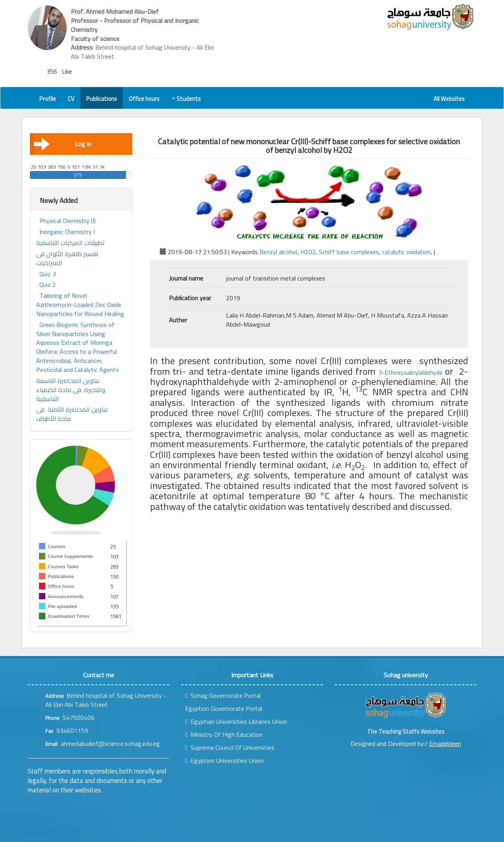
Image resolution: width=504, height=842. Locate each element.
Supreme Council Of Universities (230, 747)
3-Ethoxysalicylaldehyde (412, 372)
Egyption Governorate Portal (224, 708)
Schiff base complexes (349, 252)
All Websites (449, 99)
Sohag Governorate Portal (223, 695)
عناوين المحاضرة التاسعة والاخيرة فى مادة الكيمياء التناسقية (71, 390)
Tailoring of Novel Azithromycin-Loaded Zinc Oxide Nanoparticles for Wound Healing (80, 305)
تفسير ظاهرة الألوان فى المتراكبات (67, 258)
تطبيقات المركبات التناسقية (70, 243)
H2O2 (308, 252)
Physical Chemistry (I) (68, 221)
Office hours (144, 99)
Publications (102, 99)
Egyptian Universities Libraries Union (236, 721)
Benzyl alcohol (278, 252)
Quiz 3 (48, 274)
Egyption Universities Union (224, 760)
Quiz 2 (48, 285)
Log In (63, 144)
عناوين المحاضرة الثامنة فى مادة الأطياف (72, 414)
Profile (48, 99)
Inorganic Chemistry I (67, 232)
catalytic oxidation (406, 252)
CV (71, 99)
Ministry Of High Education (224, 734)
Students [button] (187, 99)
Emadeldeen (445, 743)
